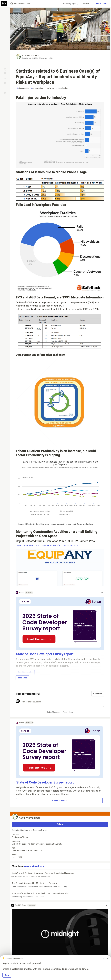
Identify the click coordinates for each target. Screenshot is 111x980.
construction (37, 88)
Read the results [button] (60, 801)
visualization (62, 88)
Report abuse (68, 712)
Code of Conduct (53, 712)
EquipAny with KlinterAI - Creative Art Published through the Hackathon (60, 875)
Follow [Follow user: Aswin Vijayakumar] (60, 824)
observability (23, 88)
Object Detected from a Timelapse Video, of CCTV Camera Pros (47, 545)
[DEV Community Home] (4, 3)
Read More (22, 678)
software (50, 88)
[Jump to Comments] (5, 81)
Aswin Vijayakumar (31, 55)
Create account (100, 3)
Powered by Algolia (71, 4)
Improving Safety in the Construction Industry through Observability (60, 895)
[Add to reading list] (5, 90)
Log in (86, 3)
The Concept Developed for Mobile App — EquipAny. (60, 885)
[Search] (12, 4)
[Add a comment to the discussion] (62, 703)
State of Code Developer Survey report (45, 782)
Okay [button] (7, 975)
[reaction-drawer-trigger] (5, 71)
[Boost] (5, 99)
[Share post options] (5, 108)
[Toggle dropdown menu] (102, 593)
